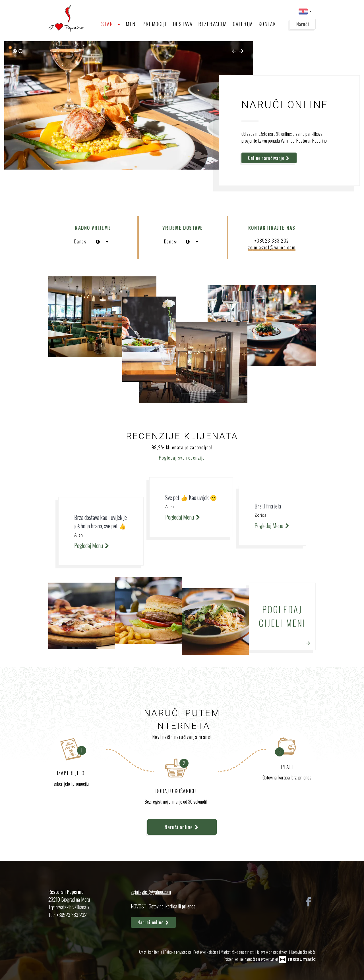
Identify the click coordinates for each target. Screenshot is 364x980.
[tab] (15, 51)
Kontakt (269, 24)
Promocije (155, 24)
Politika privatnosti (178, 952)
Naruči (303, 24)
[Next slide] (241, 51)
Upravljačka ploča (303, 952)
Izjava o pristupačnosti (273, 952)
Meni (131, 24)
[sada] (98, 241)
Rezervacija (213, 24)
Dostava (183, 24)
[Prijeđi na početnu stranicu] (66, 18)
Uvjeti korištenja (151, 952)
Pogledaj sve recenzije (182, 458)
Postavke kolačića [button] (206, 952)
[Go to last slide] (234, 51)
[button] (305, 11)
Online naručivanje (269, 158)
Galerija (243, 24)
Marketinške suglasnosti (238, 952)
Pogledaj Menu (92, 545)
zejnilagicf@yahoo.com (272, 247)
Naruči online (182, 827)
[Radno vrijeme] (107, 241)
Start (111, 24)
